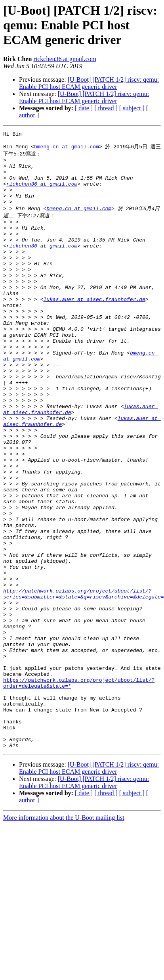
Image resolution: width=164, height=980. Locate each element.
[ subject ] (132, 108)
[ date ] (84, 108)
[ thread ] (106, 108)
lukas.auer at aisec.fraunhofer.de (94, 329)
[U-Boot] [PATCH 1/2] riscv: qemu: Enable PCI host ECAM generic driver (89, 83)
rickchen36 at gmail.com (65, 59)
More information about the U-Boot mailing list (64, 937)
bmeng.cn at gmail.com (67, 149)
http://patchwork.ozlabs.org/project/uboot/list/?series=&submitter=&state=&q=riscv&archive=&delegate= (84, 683)
